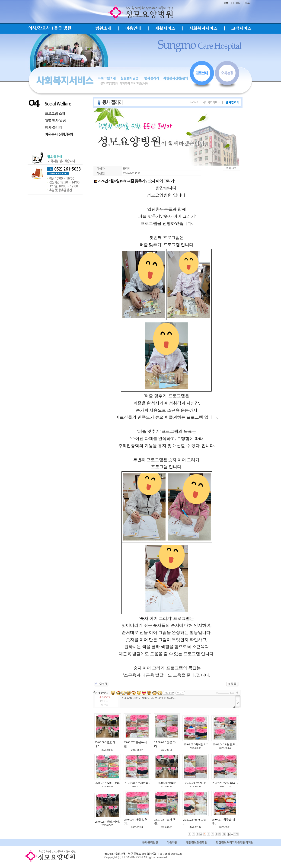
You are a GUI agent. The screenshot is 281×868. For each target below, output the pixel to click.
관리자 (126, 168)
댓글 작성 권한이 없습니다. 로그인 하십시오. (178, 702)
